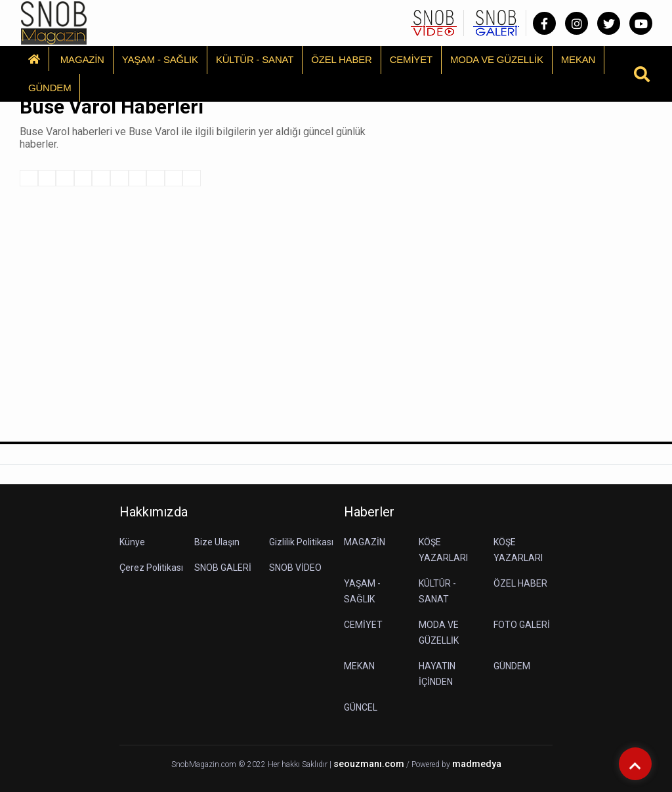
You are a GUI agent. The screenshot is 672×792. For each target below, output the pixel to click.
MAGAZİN (82, 59)
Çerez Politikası (151, 568)
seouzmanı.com (369, 764)
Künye (132, 542)
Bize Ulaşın (217, 542)
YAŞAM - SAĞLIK (160, 59)
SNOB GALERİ (223, 568)
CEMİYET (411, 59)
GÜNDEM (50, 88)
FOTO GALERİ (522, 625)
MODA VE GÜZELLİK (497, 59)
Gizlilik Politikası (301, 542)
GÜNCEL (361, 707)
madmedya (477, 764)
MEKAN (578, 59)
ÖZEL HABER (341, 59)
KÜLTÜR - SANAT (255, 59)
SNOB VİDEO (295, 568)
